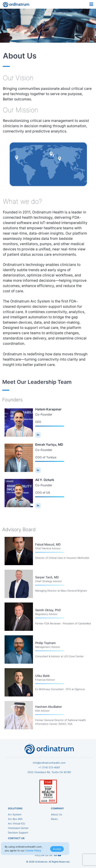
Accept (57, 849)
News (54, 819)
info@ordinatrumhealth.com (49, 763)
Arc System (15, 814)
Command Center (18, 828)
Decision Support (18, 833)
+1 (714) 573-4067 (49, 767)
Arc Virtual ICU (17, 823)
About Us (57, 814)
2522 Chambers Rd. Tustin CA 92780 (49, 772)
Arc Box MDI (15, 819)
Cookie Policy (33, 850)
